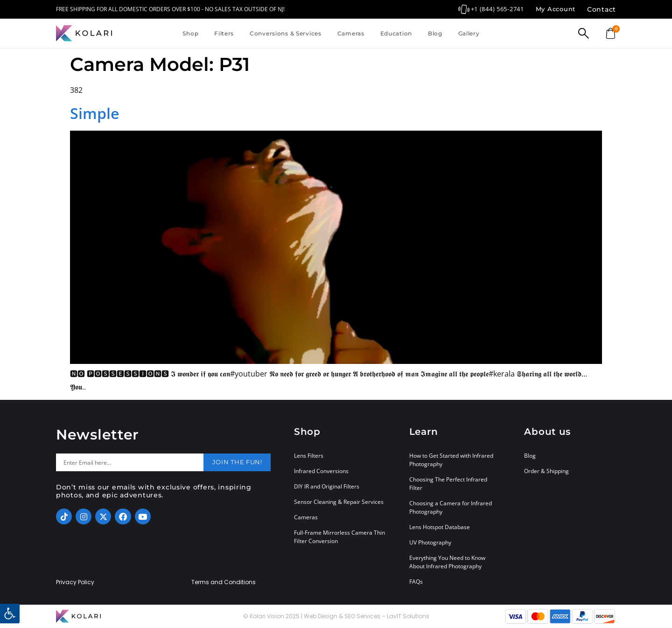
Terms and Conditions (224, 582)
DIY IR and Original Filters (327, 486)
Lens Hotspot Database (440, 527)
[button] (10, 614)
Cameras (351, 33)
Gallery (469, 33)
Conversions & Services (286, 33)
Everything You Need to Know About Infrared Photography (447, 562)
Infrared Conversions (321, 471)
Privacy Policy (75, 582)
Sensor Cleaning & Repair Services (339, 502)
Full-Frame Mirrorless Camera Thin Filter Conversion (339, 537)
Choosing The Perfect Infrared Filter (448, 484)
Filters (224, 33)
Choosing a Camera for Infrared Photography (451, 507)
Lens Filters (309, 456)
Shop (190, 33)
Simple (94, 113)
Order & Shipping (546, 471)
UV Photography (430, 542)
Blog (435, 33)
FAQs (416, 582)
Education (396, 33)
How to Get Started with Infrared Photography (451, 460)
